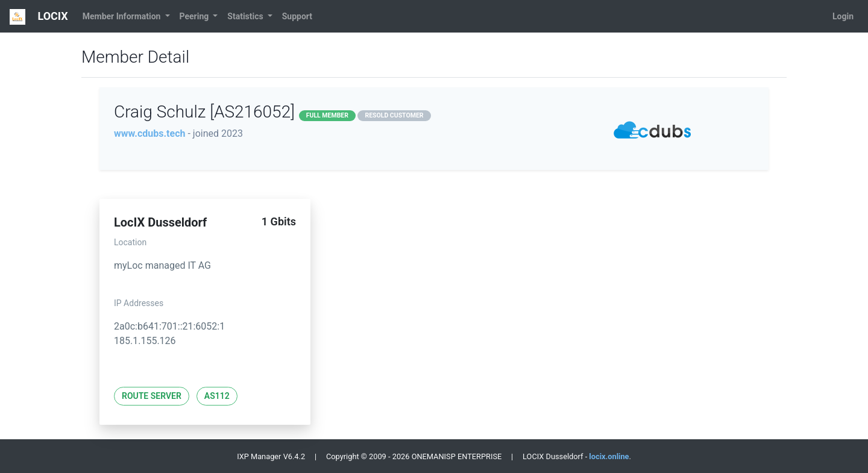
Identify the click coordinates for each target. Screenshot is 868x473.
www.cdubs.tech (149, 133)
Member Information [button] (123, 16)
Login (843, 16)
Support (297, 16)
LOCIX (39, 17)
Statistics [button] (246, 16)
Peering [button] (195, 16)
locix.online (609, 456)
